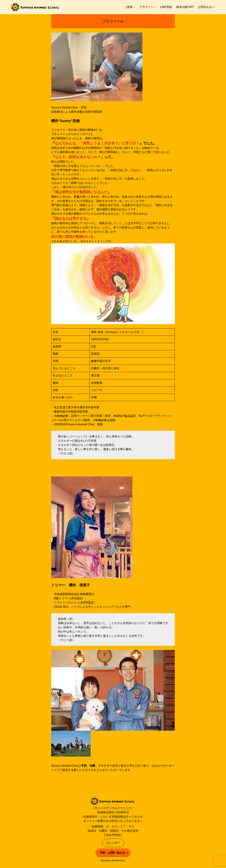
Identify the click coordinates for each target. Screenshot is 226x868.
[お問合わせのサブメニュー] (214, 7)
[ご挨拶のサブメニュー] (134, 7)
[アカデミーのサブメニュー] (155, 7)
